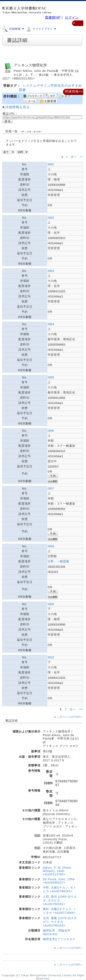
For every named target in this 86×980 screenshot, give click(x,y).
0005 (51, 377)
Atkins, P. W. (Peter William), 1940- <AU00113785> (57, 871)
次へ (74, 157)
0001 (51, 164)
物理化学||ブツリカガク (59, 939)
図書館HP (53, 17)
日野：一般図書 (58, 561)
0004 (51, 324)
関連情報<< (74, 91)
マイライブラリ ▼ (41, 29)
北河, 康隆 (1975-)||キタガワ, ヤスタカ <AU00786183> (60, 922)
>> (81, 157)
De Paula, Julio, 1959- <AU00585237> (59, 881)
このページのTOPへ (70, 717)
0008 (51, 546)
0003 (51, 271)
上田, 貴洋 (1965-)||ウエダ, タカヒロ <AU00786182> (60, 900)
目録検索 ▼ (13, 29)
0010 (51, 657)
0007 (51, 488)
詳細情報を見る (18, 107)
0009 (51, 604)
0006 (51, 431)
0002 (51, 218)
